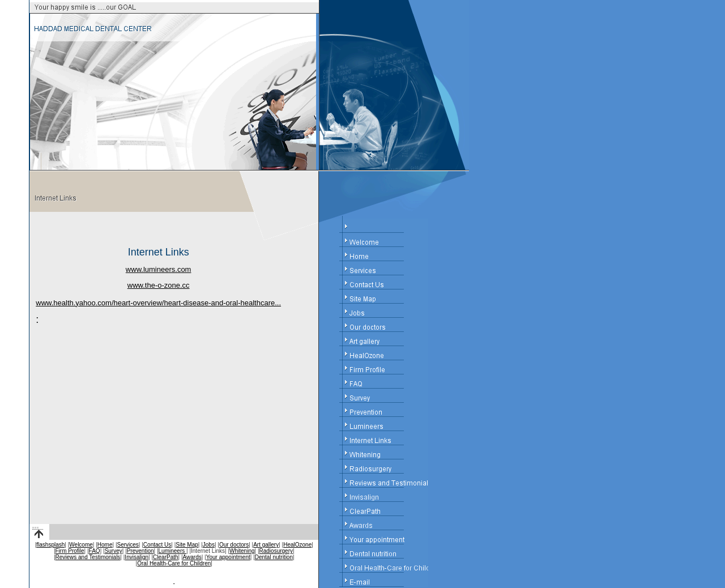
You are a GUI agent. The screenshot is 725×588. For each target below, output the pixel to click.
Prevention (140, 551)
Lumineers (172, 551)
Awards (192, 557)
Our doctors (234, 545)
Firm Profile (69, 551)
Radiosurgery (276, 551)
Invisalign (137, 557)
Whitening (242, 551)
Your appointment (228, 557)
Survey (114, 551)
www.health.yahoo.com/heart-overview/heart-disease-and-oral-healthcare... (158, 303)
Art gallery (266, 545)
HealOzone (297, 545)
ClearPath (165, 557)
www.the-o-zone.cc (159, 285)
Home (105, 545)
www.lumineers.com (159, 269)
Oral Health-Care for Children (174, 563)
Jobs (209, 545)
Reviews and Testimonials (88, 557)
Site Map (187, 545)
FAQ (95, 551)
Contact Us (157, 545)
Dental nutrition (274, 557)
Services (128, 545)
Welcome (81, 545)
